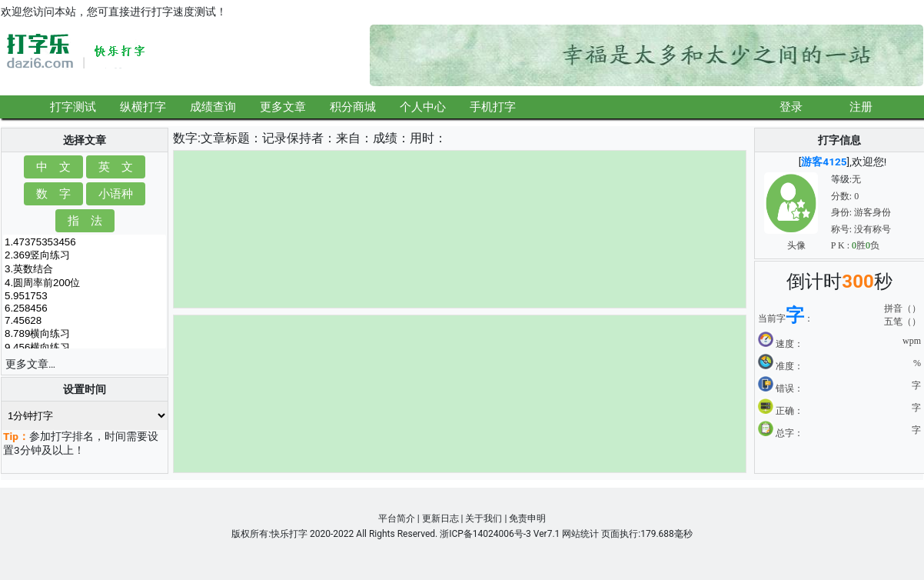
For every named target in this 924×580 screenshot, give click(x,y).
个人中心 (423, 107)
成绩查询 (213, 107)
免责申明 (527, 518)
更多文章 (283, 107)
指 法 (85, 220)
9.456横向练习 (85, 348)
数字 (185, 138)
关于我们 (484, 518)
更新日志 (440, 518)
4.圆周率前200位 (85, 283)
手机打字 (493, 107)
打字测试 (73, 107)
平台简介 (397, 518)
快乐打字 (289, 534)
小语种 (116, 193)
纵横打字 (143, 107)
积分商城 (353, 107)
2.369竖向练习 (85, 255)
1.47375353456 (85, 242)
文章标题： (231, 138)
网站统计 (580, 534)
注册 (861, 107)
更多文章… (30, 364)
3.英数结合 (85, 269)
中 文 (53, 167)
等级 (840, 179)
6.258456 (85, 308)
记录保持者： (299, 138)
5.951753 (85, 296)
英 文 (116, 167)
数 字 (53, 193)
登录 (791, 107)
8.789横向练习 (85, 334)
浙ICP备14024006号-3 (485, 534)
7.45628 (85, 321)
